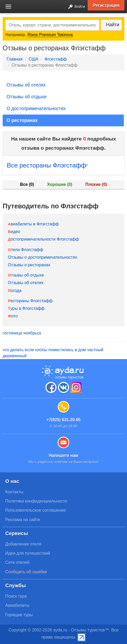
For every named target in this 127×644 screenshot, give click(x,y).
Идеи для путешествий (28, 553)
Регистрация (106, 5)
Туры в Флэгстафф (26, 308)
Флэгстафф (55, 59)
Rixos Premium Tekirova (50, 35)
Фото (13, 316)
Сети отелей (17, 562)
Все (27, 184)
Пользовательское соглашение (35, 510)
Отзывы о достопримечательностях (43, 257)
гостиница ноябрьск (22, 333)
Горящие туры (19, 615)
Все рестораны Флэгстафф (47, 165)
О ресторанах (22, 120)
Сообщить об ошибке (26, 572)
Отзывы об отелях (26, 85)
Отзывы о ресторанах (29, 265)
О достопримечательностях (36, 109)
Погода (15, 291)
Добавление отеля (23, 544)
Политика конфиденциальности (36, 501)
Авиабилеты (17, 605)
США (33, 59)
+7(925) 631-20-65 (63, 420)
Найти (113, 25)
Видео (14, 232)
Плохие (96, 184)
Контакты (14, 492)
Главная (15, 59)
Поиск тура (16, 596)
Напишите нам (63, 455)
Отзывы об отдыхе (27, 97)
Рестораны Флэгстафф (30, 301)
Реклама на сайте (23, 520)
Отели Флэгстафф (26, 250)
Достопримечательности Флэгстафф (43, 239)
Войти (75, 7)
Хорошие (60, 184)
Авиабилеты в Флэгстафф (33, 224)
